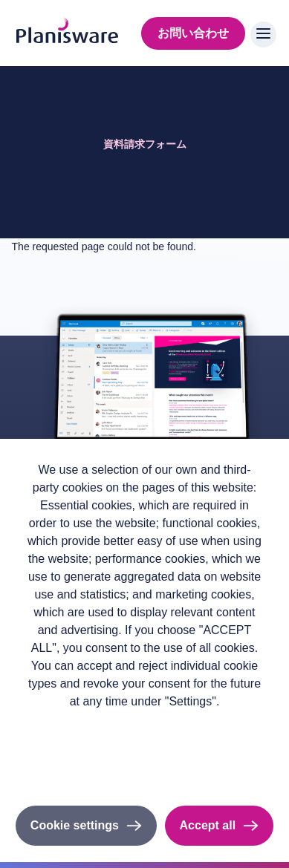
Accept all (208, 825)
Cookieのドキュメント (144, 766)
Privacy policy (144, 725)
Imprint (145, 746)
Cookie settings (75, 825)
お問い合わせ (193, 33)
